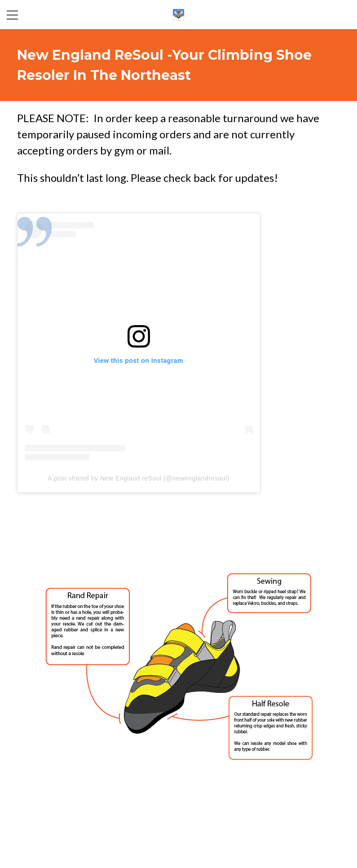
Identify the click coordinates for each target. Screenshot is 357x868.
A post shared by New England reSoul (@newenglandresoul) (138, 478)
